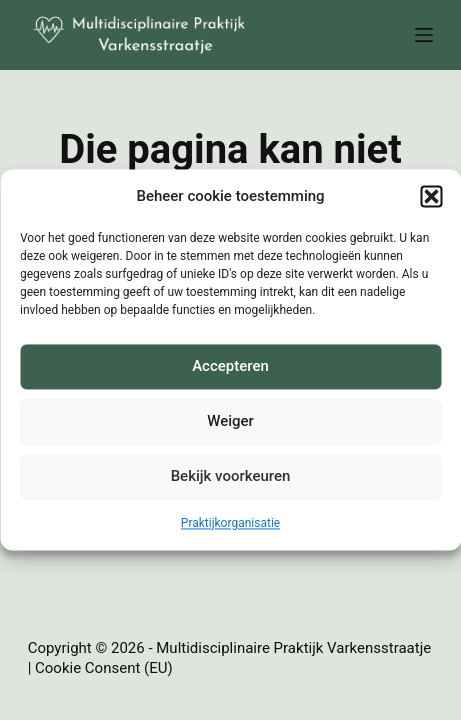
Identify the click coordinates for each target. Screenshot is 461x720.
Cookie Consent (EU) (104, 668)
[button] (431, 197)
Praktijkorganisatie (230, 523)
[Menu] (424, 35)
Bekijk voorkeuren (231, 477)
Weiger (230, 422)
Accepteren (230, 367)
